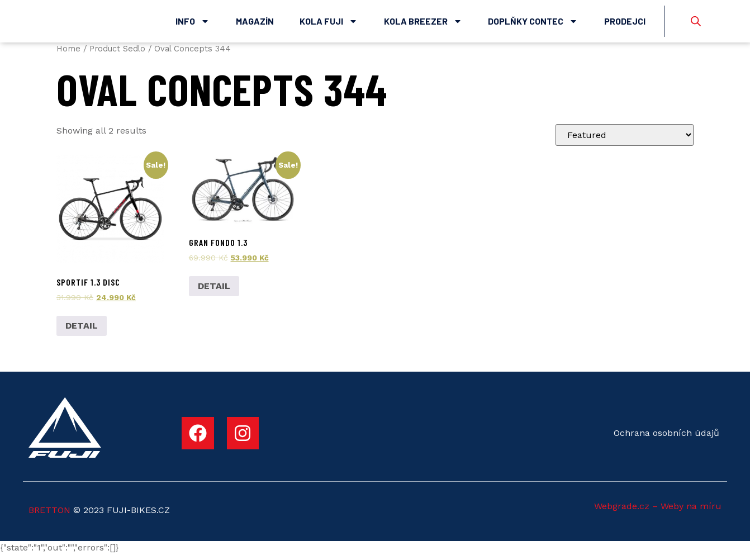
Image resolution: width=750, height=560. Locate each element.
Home (68, 54)
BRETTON (49, 516)
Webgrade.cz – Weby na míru (658, 512)
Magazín (255, 24)
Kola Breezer (423, 24)
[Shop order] (625, 141)
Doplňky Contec (533, 24)
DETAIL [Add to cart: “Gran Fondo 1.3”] (214, 292)
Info (193, 24)
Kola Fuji (329, 24)
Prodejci (625, 24)
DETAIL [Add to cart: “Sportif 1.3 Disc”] (82, 331)
